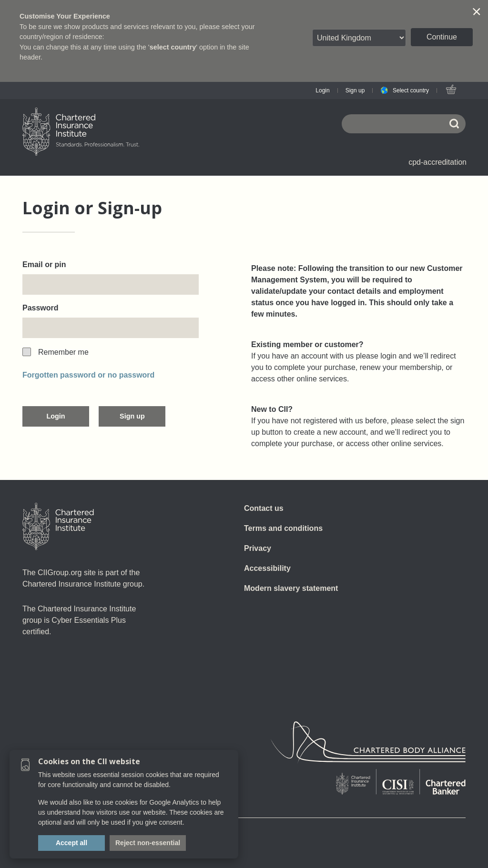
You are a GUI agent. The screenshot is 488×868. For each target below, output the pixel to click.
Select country (411, 90)
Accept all (71, 843)
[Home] (58, 527)
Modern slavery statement (291, 588)
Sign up (355, 90)
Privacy (258, 548)
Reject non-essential (148, 843)
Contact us (264, 508)
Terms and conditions (283, 528)
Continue (442, 37)
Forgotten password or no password (88, 375)
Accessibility (267, 568)
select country (173, 47)
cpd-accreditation (437, 162)
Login (322, 90)
